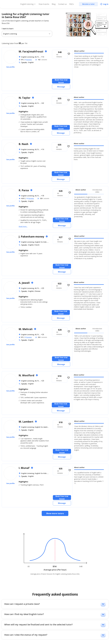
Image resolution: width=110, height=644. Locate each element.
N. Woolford (27, 375)
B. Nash (24, 144)
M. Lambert (26, 422)
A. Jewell (24, 283)
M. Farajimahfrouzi (31, 51)
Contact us (62, 4)
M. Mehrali (26, 329)
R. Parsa (24, 190)
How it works (44, 4)
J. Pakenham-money (32, 236)
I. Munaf (24, 468)
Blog (54, 4)
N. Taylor (25, 98)
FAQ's (72, 4)
